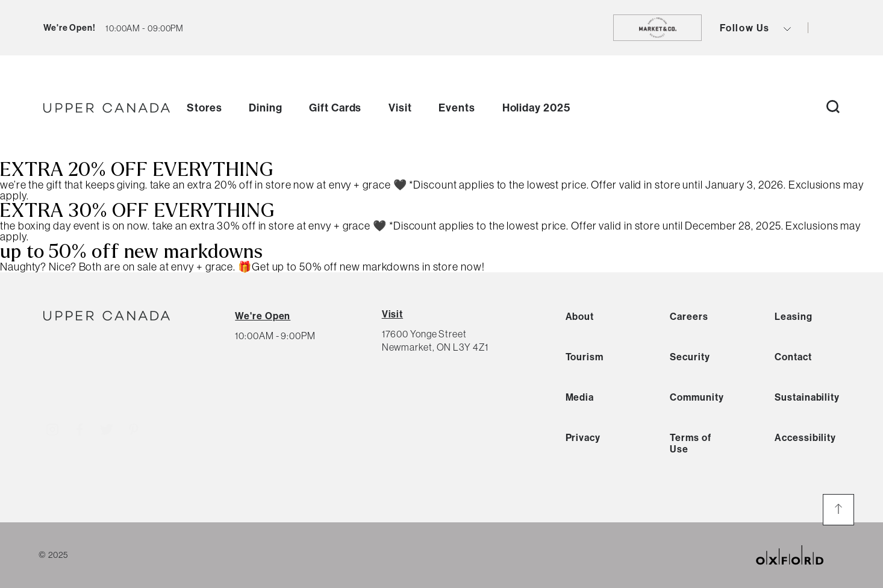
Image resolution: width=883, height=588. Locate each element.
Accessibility (805, 437)
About (580, 316)
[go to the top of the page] (838, 510)
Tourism (585, 357)
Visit (400, 108)
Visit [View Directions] (393, 314)
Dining (265, 108)
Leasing (793, 316)
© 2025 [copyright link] (53, 555)
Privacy (583, 437)
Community (697, 397)
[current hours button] (145, 28)
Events (457, 108)
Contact (793, 357)
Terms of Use (690, 443)
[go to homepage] (107, 108)
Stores (204, 108)
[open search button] (833, 108)
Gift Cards (335, 108)
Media (580, 397)
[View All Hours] (263, 316)
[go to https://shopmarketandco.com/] (657, 28)
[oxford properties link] (799, 555)
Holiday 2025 (536, 108)
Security (690, 357)
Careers (689, 316)
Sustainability (807, 397)
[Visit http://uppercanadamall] (52, 427)
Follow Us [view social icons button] (755, 28)
